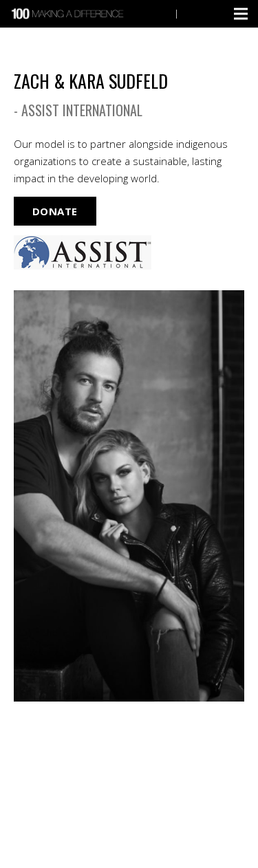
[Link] (69, 14)
